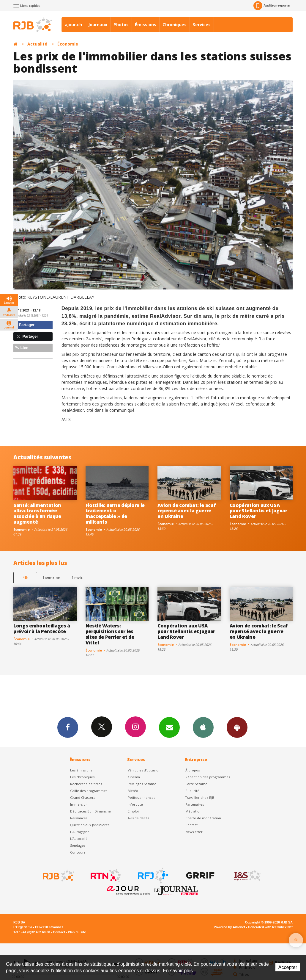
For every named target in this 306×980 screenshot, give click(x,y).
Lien (22, 348)
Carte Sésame (196, 784)
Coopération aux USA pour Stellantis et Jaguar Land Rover (258, 511)
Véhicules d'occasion (144, 770)
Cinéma (134, 777)
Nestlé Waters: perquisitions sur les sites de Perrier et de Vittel (110, 634)
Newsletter (194, 832)
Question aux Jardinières (90, 825)
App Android (237, 727)
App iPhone (203, 727)
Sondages (78, 845)
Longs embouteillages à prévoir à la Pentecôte (42, 628)
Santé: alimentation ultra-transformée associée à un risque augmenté (37, 514)
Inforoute (135, 804)
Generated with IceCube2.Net (270, 927)
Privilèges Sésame (142, 784)
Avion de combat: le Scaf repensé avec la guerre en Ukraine (187, 511)
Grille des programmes (89, 791)
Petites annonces (141, 797)
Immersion (79, 804)
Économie (68, 44)
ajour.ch (73, 25)
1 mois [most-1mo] (77, 577)
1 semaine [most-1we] (51, 577)
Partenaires (195, 804)
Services (202, 25)
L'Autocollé (79, 839)
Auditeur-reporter (272, 6)
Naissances (79, 818)
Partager (25, 325)
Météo (133, 791)
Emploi (133, 811)
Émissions (146, 25)
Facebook (68, 727)
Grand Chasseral (83, 797)
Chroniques (175, 25)
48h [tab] (25, 577)
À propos (193, 770)
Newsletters (169, 727)
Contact (191, 825)
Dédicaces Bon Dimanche (90, 811)
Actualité (37, 44)
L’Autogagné (80, 832)
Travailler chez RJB (200, 797)
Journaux (98, 25)
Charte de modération (203, 818)
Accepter (288, 967)
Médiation (193, 811)
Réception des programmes (208, 777)
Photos (121, 25)
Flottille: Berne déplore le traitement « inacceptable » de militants (115, 514)
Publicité (192, 791)
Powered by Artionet (230, 927)
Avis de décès (138, 818)
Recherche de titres (86, 784)
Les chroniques (82, 777)
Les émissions (81, 770)
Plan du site (77, 932)
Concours (78, 852)
